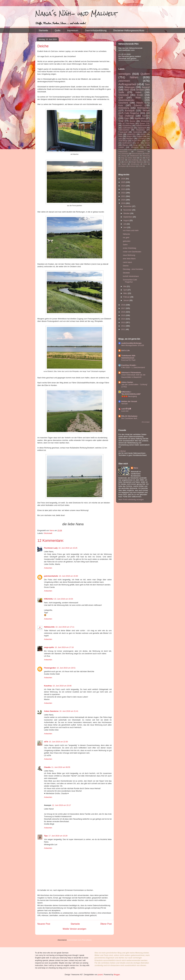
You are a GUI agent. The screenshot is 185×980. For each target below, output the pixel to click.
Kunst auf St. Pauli (128, 360)
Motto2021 (131, 134)
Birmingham (122, 166)
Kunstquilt (130, 111)
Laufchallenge (128, 128)
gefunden (127, 241)
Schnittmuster (135, 164)
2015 (123, 315)
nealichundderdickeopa (131, 343)
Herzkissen (132, 166)
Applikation (140, 118)
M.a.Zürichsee (124, 154)
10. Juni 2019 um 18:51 (66, 668)
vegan (145, 160)
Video (145, 164)
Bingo (135, 145)
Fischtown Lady (51, 548)
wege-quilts (49, 647)
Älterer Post (106, 924)
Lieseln (121, 147)
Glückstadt (48, 533)
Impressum (73, 30)
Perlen (140, 166)
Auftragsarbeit (127, 84)
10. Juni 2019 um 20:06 (62, 686)
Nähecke (126, 234)
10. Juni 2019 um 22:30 (58, 742)
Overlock (141, 151)
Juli (125, 224)
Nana (136, 468)
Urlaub (147, 143)
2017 (123, 308)
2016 (123, 312)
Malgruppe (130, 87)
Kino (148, 162)
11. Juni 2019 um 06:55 (61, 767)
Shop (121, 121)
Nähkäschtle (49, 627)
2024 (123, 186)
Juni (125, 227)
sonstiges (124, 74)
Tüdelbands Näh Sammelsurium (128, 357)
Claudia (47, 767)
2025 (123, 182)
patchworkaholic (51, 576)
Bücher (132, 121)
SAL (138, 143)
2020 (123, 200)
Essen (140, 95)
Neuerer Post (44, 924)
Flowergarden (50, 668)
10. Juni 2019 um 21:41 (69, 711)
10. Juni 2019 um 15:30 (69, 576)
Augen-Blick (137, 141)
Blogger (117, 975)
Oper (148, 141)
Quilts (58, 30)
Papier (147, 154)
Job (120, 162)
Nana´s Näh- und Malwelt (76, 14)
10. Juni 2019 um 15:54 (64, 599)
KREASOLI (49, 599)
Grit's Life (125, 350)
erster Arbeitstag (129, 248)
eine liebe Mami (129, 259)
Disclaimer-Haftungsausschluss (129, 30)
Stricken (140, 90)
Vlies (120, 136)
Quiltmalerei (127, 143)
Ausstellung (127, 126)
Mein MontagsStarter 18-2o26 (133, 345)
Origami (139, 136)
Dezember (128, 206)
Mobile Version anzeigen (74, 929)
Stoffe (121, 92)
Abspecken (140, 130)
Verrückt (124, 404)
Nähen (134, 77)
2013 (123, 322)
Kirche (143, 134)
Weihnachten (143, 108)
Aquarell (146, 87)
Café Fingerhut (132, 113)
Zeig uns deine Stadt (129, 158)
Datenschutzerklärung (96, 30)
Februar (127, 297)
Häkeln (140, 103)
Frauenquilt (123, 132)
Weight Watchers (137, 162)
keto (123, 160)
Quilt (121, 98)
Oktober (127, 213)
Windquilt (135, 147)
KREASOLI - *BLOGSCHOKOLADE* (131, 393)
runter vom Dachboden (132, 252)
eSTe (46, 742)
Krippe (129, 136)
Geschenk (123, 103)
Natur (127, 90)
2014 (123, 319)
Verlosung (146, 156)
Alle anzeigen (146, 422)
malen (138, 92)
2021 (123, 196)
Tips (46, 836)
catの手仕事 (126, 409)
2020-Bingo (123, 141)
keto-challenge (133, 160)
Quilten (145, 74)
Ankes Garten (127, 382)
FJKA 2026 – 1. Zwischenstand (133, 367)
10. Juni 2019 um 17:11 (65, 627)
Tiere (147, 84)
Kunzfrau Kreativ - (129, 365)
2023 (123, 189)
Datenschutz (123, 151)
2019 (123, 203)
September (128, 217)
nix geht (126, 238)
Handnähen (138, 132)
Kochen (146, 116)
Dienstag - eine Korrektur (133, 269)
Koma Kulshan (137, 154)
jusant (100, 975)
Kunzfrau (48, 686)
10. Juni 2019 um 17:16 (64, 647)
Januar (126, 300)
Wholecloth (145, 121)
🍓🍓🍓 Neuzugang (129, 396)
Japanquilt (142, 128)
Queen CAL (145, 123)
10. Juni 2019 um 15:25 (68, 548)
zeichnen (124, 81)
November (128, 210)
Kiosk (148, 158)
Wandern (130, 139)
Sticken (146, 111)
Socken (130, 149)
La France (142, 139)
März (126, 293)
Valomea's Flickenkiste (131, 373)
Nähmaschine (124, 130)
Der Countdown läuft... (130, 418)
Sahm (125, 245)
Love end (125, 411)
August (126, 220)
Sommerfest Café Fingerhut (130, 281)
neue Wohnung (129, 255)
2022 (123, 193)
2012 (123, 326)
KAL (144, 145)
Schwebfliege (142, 149)
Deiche (126, 266)
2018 (123, 305)
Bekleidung (124, 108)
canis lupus (127, 262)
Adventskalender (126, 100)
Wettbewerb (134, 156)
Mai (125, 286)
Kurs (121, 105)
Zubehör (138, 105)
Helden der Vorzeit (129, 401)
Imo (141, 158)
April (125, 290)
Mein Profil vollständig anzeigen (131, 500)
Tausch (124, 164)
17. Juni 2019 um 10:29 (58, 836)
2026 (123, 179)
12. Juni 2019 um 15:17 (61, 805)
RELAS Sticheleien (129, 416)
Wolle (138, 98)
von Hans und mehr (131, 230)
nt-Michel (122, 451)
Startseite (43, 30)
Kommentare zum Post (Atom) (79, 940)
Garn (127, 118)
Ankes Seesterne (51, 711)
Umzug (124, 156)
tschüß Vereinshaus (131, 276)
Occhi (126, 162)
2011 (123, 329)
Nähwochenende (143, 126)
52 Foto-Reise (129, 123)
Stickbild (126, 273)
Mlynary (125, 145)
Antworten (48, 568)
